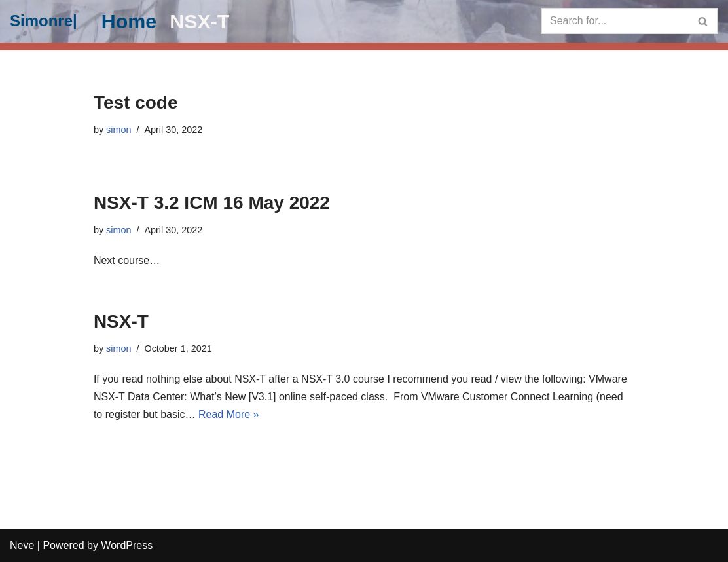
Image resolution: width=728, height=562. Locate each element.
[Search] (615, 21)
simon (118, 130)
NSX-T (199, 21)
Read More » (229, 414)
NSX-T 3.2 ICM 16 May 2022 (212, 203)
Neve (22, 545)
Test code (136, 103)
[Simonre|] (44, 21)
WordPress (127, 545)
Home (129, 21)
